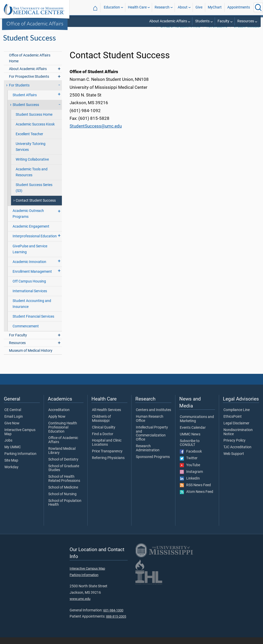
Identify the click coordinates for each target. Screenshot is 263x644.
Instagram (191, 479)
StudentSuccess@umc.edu (96, 133)
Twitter (189, 465)
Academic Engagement (31, 233)
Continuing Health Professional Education (63, 434)
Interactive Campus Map (20, 439)
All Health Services (106, 417)
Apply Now (57, 423)
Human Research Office (150, 425)
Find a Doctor (103, 441)
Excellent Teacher (29, 141)
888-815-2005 (116, 623)
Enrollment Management (32, 278)
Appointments (239, 7)
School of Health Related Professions (64, 485)
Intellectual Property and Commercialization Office (152, 440)
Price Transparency (107, 458)
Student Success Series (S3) (34, 194)
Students (202, 21)
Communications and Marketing (197, 426)
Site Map (11, 467)
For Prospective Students (29, 83)
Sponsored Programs (153, 464)
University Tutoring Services (31, 153)
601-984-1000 (113, 617)
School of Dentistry (63, 466)
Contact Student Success (36, 207)
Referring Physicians (108, 465)
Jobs (8, 447)
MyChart (215, 7)
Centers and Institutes (153, 417)
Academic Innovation (29, 269)
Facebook (191, 458)
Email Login (14, 423)
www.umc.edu (80, 605)
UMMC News (190, 441)
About (183, 7)
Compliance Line (237, 417)
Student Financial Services (33, 323)
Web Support (234, 461)
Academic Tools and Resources (32, 179)
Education (112, 7)
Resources (246, 21)
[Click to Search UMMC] (258, 7)
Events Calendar (193, 434)
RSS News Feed (195, 492)
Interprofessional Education (35, 243)
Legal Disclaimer (236, 430)
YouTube (190, 472)
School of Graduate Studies (64, 475)
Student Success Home (34, 121)
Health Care (137, 7)
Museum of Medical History (31, 357)
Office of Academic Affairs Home (30, 65)
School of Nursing (62, 501)
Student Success (247, 33)
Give (199, 7)
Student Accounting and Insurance (32, 310)
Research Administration (148, 455)
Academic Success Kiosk (35, 131)
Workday (11, 474)
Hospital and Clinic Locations (107, 449)
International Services (30, 298)
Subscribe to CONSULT (190, 450)
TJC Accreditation (237, 454)
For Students (217, 33)
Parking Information (20, 461)
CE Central (13, 417)
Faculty (223, 21)
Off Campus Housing (29, 288)
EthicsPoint (233, 423)
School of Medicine (63, 494)
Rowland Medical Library (62, 457)
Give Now (12, 430)
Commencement (26, 333)
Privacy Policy (234, 447)
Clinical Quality (104, 434)
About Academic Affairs (168, 21)
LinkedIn (190, 485)
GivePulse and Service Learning (30, 256)
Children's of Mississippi (101, 425)
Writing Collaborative (32, 166)
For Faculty (18, 342)
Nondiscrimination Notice (238, 439)
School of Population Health (65, 510)
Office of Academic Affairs (35, 23)
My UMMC (13, 454)
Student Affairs (25, 102)
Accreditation (59, 417)
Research (162, 7)
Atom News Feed (196, 499)
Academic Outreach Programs (28, 220)
